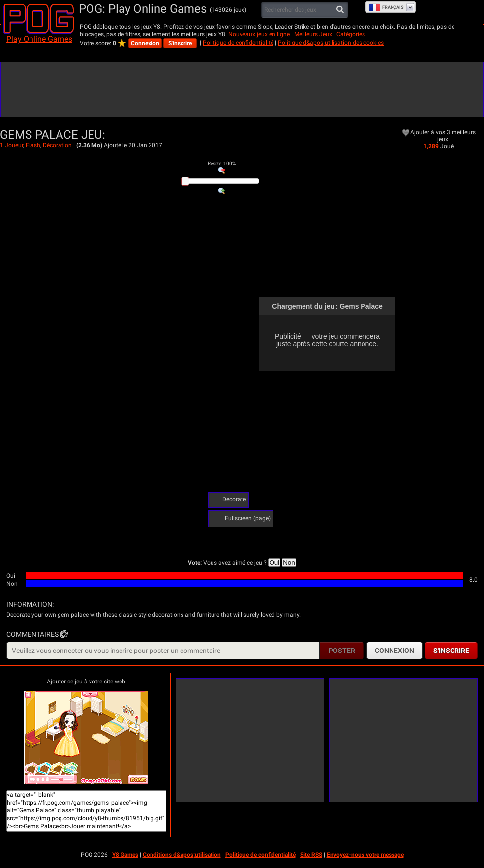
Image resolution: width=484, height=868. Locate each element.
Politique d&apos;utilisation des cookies (331, 43)
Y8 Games (125, 855)
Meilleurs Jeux (313, 34)
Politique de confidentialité (238, 43)
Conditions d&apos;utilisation (182, 855)
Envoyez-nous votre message (365, 855)
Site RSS (311, 855)
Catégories (351, 34)
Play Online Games (39, 39)
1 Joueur (12, 145)
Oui (274, 563)
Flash (33, 145)
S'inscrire (180, 43)
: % (222, 164)
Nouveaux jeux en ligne (259, 34)
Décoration (57, 145)
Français (386, 7)
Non (289, 563)
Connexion (145, 43)
